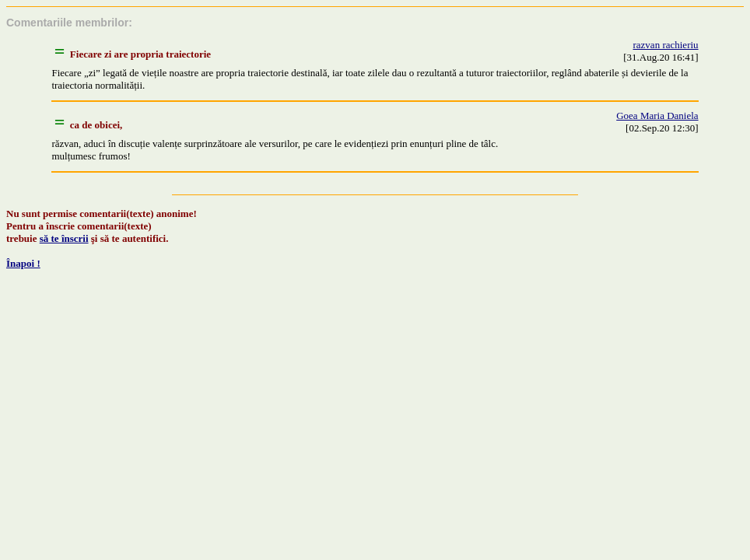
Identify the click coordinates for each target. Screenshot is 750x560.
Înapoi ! (23, 263)
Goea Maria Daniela (657, 115)
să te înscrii (64, 238)
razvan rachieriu (666, 45)
